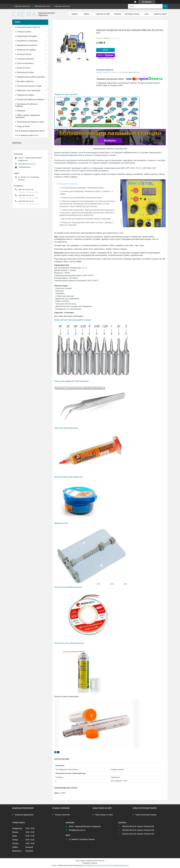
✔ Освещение (20, 111)
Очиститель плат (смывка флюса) (69, 643)
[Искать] (165, 6)
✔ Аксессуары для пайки (24, 72)
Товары (86, 14)
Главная (74, 14)
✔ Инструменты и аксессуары (26, 41)
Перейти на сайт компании (66, 94)
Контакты (118, 14)
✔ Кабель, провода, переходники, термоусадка (28, 116)
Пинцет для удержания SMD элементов (71, 381)
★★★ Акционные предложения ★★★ (30, 131)
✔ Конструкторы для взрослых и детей (29, 122)
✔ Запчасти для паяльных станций (28, 86)
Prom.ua (101, 861)
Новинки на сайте (103, 14)
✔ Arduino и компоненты (24, 63)
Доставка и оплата (132, 14)
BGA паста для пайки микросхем (69, 477)
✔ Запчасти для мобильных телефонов (30, 100)
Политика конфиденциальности (117, 865)
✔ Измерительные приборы (25, 50)
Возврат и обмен (160, 14)
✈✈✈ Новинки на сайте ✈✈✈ (27, 135)
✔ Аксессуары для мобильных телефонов (26, 105)
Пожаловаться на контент (94, 865)
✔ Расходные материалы (25, 59)
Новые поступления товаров (146, 815)
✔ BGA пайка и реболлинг (25, 81)
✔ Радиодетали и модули (25, 95)
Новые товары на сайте (104, 815)
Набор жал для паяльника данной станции (73, 320)
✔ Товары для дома (22, 126)
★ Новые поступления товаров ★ (28, 27)
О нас (146, 14)
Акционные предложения (24, 815)
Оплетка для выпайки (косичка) (68, 587)
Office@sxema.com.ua (27, 164)
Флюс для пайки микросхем (66, 428)
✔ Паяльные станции (23, 32)
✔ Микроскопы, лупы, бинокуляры (28, 91)
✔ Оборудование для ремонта (26, 45)
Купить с (105, 55)
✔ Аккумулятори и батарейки (26, 36)
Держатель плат (61, 523)
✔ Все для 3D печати (23, 68)
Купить (105, 50)
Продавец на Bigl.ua (90, 863)
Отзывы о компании (62, 815)
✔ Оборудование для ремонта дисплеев (30, 77)
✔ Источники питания (23, 54)
